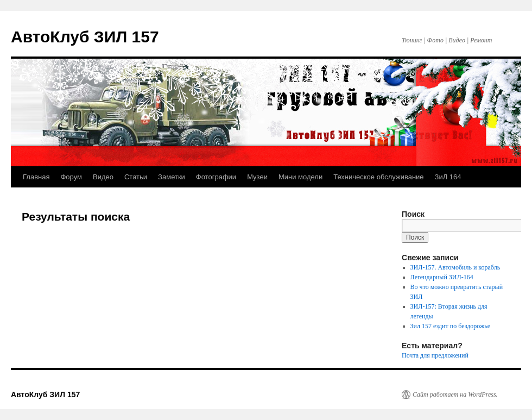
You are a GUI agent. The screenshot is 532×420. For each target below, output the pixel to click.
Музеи (257, 177)
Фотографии (216, 177)
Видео (103, 177)
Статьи (136, 177)
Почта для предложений (435, 355)
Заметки (172, 177)
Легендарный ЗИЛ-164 (442, 277)
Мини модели (300, 177)
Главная (36, 177)
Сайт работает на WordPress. (455, 394)
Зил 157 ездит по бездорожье (450, 326)
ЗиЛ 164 (448, 177)
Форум (71, 177)
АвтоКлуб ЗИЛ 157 (85, 37)
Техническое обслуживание (378, 177)
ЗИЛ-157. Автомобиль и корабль (455, 267)
